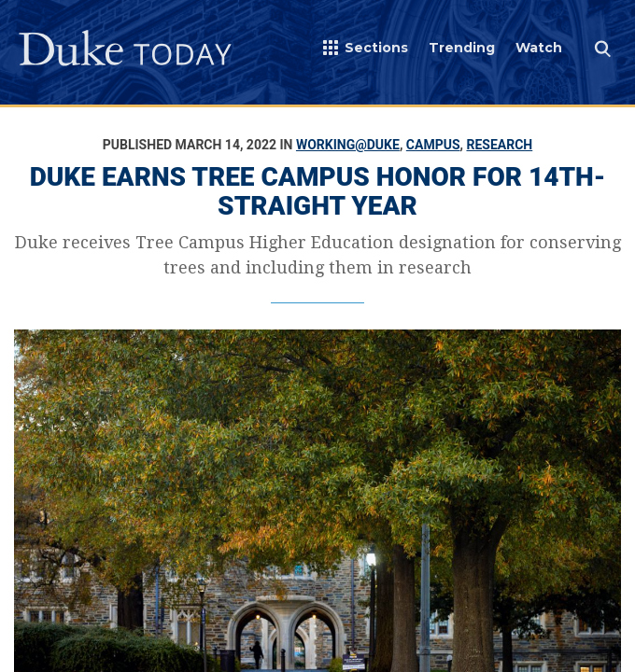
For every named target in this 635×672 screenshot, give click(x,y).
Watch (539, 48)
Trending (462, 48)
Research (499, 145)
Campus (433, 145)
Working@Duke (348, 145)
